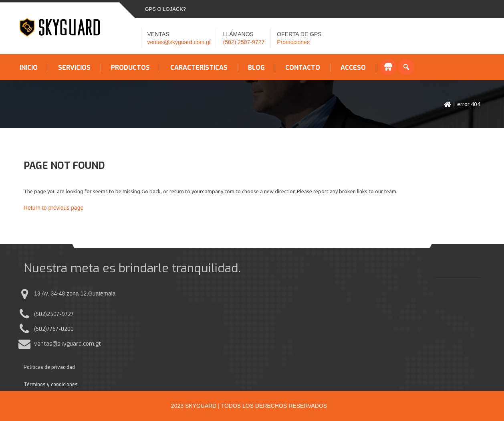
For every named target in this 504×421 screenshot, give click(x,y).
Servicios (74, 68)
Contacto (303, 68)
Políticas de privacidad (49, 367)
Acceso (353, 68)
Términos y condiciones (51, 385)
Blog (256, 68)
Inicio (29, 68)
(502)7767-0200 (54, 329)
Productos (130, 68)
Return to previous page (53, 208)
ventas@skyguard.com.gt (179, 42)
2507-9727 (60, 314)
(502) (40, 314)
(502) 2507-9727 (244, 42)
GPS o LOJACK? (166, 9)
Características (199, 68)
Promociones (293, 42)
